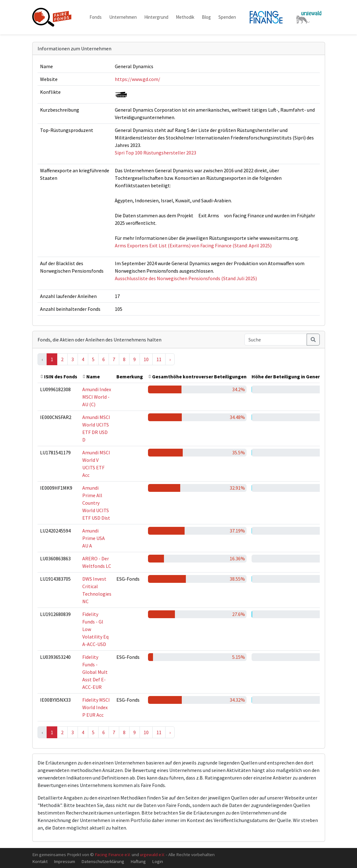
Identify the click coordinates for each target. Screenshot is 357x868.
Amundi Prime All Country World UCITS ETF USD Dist (96, 503)
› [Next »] (170, 359)
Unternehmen (123, 17)
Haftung (138, 861)
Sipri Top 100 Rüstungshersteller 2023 (156, 153)
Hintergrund (156, 17)
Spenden (227, 17)
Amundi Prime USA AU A (94, 538)
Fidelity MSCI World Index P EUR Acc (96, 707)
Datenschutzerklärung (103, 861)
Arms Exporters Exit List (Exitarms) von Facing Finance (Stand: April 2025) (193, 245)
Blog (206, 17)
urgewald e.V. (152, 854)
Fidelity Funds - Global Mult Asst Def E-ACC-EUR (95, 672)
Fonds (96, 17)
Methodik (185, 17)
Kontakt (40, 861)
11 (159, 359)
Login (158, 861)
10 (146, 359)
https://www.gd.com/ (138, 79)
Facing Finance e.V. (113, 854)
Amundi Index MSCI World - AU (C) (97, 397)
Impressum (64, 861)
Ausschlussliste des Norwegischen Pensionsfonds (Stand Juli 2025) (186, 278)
